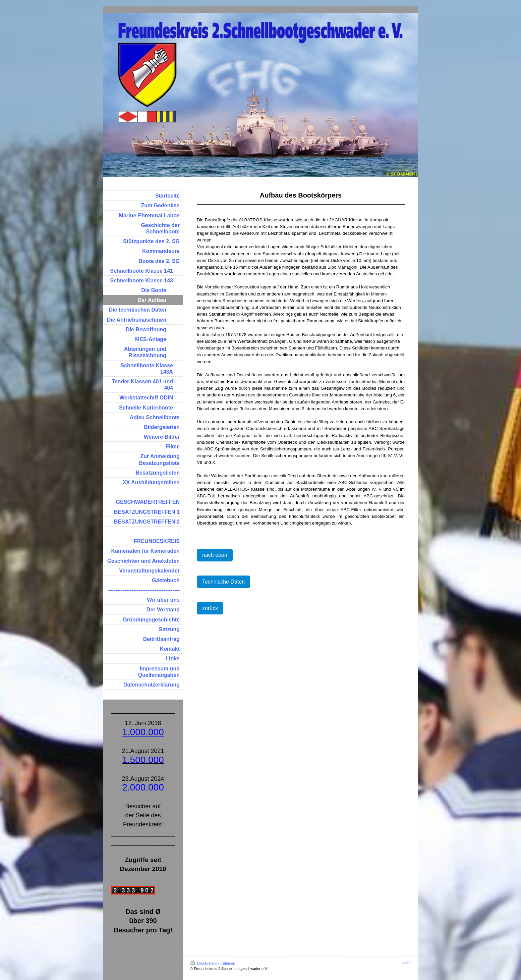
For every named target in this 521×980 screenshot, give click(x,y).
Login (407, 962)
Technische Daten (223, 582)
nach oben (215, 555)
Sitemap (228, 963)
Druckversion (205, 963)
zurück (210, 608)
